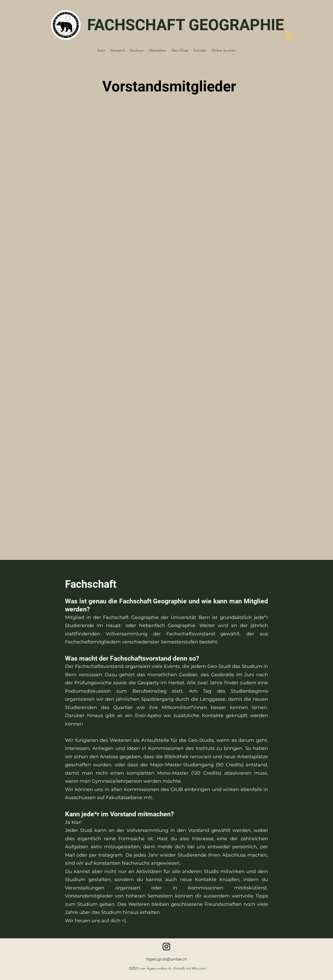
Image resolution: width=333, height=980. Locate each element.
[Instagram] (166, 947)
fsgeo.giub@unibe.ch (167, 959)
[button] (290, 34)
